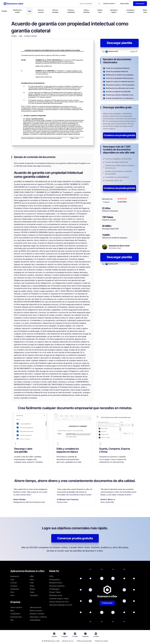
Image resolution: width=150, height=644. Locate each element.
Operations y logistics (114, 11)
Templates (34, 595)
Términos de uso (68, 641)
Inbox (32, 580)
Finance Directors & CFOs (59, 602)
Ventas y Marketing (86, 11)
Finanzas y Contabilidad (71, 11)
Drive (12, 595)
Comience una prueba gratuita (119, 135)
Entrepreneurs (55, 580)
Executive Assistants (57, 586)
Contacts (14, 586)
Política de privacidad (84, 641)
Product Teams (55, 592)
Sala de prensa (35, 607)
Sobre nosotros (16, 607)
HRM (32, 576)
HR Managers (54, 589)
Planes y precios (36, 611)
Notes (32, 586)
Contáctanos (15, 614)
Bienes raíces (145, 11)
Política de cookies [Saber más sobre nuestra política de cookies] (101, 641)
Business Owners (56, 583)
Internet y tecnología (55, 11)
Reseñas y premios (37, 614)
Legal (29, 11)
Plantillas (4, 11)
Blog (12, 611)
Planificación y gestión (17, 11)
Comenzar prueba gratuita (75, 538)
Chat (12, 580)
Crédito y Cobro (100, 11)
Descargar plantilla (119, 43)
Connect (14, 583)
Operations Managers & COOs (61, 605)
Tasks (32, 592)
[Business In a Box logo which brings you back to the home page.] (14, 4)
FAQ (12, 620)
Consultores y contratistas (131, 11)
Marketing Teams (56, 595)
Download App (16, 617)
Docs (12, 592)
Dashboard (15, 589)
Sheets (32, 589)
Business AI (15, 576)
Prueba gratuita (107, 603)
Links (32, 583)
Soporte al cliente (109, 3)
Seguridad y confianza (38, 617)
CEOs (51, 576)
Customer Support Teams (59, 599)
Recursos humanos (41, 11)
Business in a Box (54, 641)
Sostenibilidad (35, 620)
